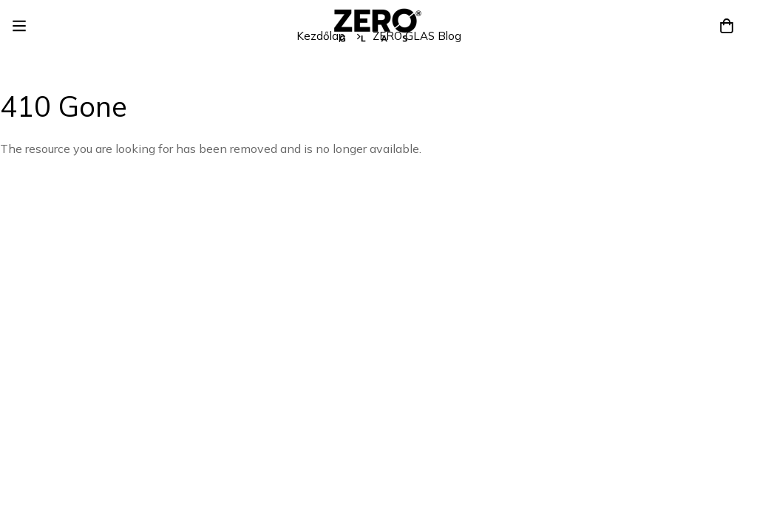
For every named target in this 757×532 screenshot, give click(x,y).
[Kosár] (727, 26)
